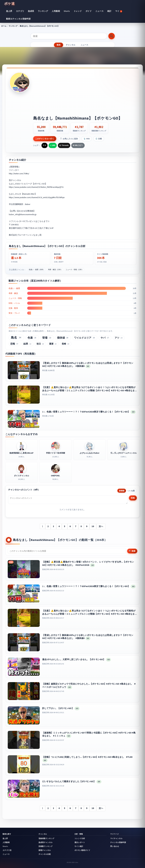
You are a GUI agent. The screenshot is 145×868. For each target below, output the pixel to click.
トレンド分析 (80, 838)
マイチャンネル (116, 838)
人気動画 (56, 11)
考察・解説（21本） (55, 270)
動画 (58, 45)
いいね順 (131, 491)
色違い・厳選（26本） (37, 270)
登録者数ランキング (46, 838)
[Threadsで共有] (64, 145)
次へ (101, 526)
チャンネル (71, 45)
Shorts (67, 11)
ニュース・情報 (15, 298)
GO (88, 366)
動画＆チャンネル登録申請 (18, 19)
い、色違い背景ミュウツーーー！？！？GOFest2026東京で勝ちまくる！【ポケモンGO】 (86, 412)
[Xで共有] (44, 145)
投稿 (133, 498)
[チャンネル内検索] (67, 551)
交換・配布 (13, 308)
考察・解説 (13, 293)
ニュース (99, 11)
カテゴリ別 (7, 850)
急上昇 (9, 11)
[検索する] (112, 36)
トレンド (78, 11)
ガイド (89, 11)
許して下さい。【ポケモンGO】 (58, 708)
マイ (119, 11)
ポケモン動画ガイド (82, 850)
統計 (109, 11)
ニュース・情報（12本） (74, 270)
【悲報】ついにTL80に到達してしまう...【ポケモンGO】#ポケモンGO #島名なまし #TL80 (87, 757)
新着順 (122, 491)
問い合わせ (115, 846)
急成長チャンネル (46, 842)
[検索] (69, 36)
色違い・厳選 (14, 288)
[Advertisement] (84, 94)
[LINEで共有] (53, 145)
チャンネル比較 (45, 854)
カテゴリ (20, 11)
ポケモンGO (39, 184)
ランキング (43, 11)
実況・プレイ (14, 313)
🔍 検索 (132, 551)
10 (93, 526)
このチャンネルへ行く (45, 139)
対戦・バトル (14, 303)
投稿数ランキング (46, 846)
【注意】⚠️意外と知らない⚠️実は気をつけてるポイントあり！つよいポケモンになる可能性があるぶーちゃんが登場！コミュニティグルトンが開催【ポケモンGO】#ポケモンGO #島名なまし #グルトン (91, 390)
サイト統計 (79, 846)
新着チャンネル (45, 850)
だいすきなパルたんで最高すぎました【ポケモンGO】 (69, 781)
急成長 (31, 11)
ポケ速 (10, 4)
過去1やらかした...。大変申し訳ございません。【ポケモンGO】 (74, 659)
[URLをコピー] (78, 145)
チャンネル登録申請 (118, 842)
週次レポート (80, 842)
